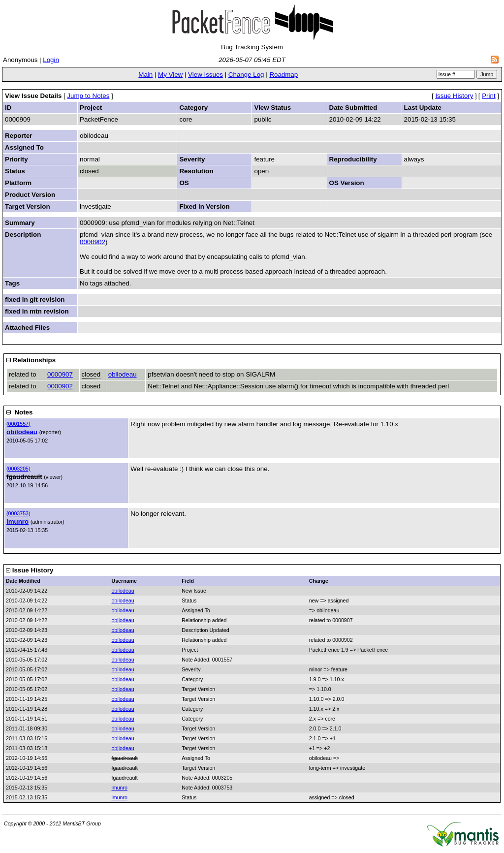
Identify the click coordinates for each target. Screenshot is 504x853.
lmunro (17, 521)
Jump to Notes (88, 96)
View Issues (205, 75)
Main (145, 75)
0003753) (19, 513)
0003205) (19, 469)
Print (488, 96)
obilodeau (123, 374)
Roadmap (283, 75)
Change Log (246, 75)
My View (170, 75)
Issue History (454, 96)
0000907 (60, 374)
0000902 (93, 242)
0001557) (19, 424)
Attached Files (27, 328)
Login (51, 60)
